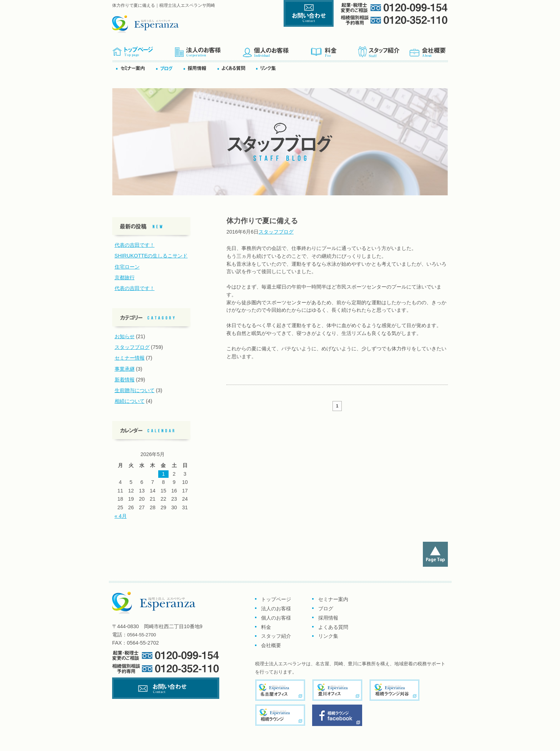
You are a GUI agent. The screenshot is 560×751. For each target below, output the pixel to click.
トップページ (143, 49)
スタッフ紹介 (383, 49)
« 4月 (121, 516)
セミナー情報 (130, 358)
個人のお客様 (277, 49)
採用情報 (328, 618)
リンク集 (268, 68)
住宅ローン (127, 267)
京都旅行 (125, 277)
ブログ (169, 68)
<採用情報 (200, 68)
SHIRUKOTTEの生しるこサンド (151, 256)
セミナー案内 (136, 68)
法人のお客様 (276, 609)
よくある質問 (236, 68)
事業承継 (125, 369)
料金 (334, 49)
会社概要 (428, 49)
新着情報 (125, 380)
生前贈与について (135, 390)
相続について (130, 401)
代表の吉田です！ (135, 245)
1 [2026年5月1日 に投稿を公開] (163, 474)
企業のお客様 (209, 49)
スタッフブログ (276, 232)
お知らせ (125, 336)
